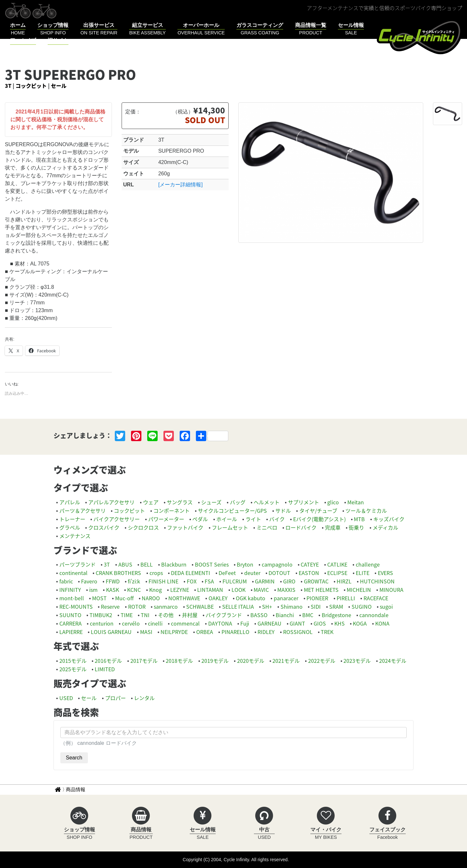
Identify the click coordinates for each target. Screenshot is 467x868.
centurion (102, 623)
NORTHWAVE (184, 598)
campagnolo (277, 564)
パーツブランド (78, 564)
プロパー (115, 698)
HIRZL (344, 581)
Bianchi (285, 615)
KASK (113, 590)
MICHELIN (359, 590)
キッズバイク (389, 519)
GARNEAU (269, 623)
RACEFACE (376, 598)
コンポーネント (172, 510)
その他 (166, 615)
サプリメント (304, 502)
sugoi (386, 606)
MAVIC (261, 590)
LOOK (239, 590)
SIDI (316, 606)
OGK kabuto (251, 598)
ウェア (151, 502)
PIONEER (317, 598)
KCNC (134, 590)
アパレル (70, 502)
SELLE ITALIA (238, 606)
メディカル (385, 527)
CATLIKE (337, 564)
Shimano (292, 606)
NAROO (151, 598)
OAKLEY (218, 598)
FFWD (113, 581)
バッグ (238, 502)
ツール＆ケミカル (366, 510)
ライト (253, 519)
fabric (66, 581)
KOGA (360, 623)
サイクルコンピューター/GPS (232, 510)
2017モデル (144, 661)
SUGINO (362, 606)
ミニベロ (267, 527)
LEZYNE (180, 590)
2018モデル (179, 661)
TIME (127, 615)
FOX (192, 581)
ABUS (125, 564)
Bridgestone (336, 615)
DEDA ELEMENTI (191, 573)
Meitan (356, 502)
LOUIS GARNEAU (111, 632)
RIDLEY (266, 632)
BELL (147, 564)
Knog (156, 590)
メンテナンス (75, 536)
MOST (99, 598)
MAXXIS (286, 590)
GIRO (289, 581)
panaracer (286, 598)
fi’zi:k (134, 581)
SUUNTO (70, 615)
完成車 (333, 527)
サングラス (180, 502)
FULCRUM (235, 581)
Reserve (110, 606)
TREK (327, 632)
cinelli (155, 623)
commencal (185, 623)
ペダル (200, 519)
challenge (368, 564)
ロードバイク (301, 527)
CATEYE (310, 564)
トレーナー (72, 519)
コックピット (31, 86)
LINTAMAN (210, 590)
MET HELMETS (321, 590)
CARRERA (71, 623)
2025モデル (73, 669)
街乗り (356, 527)
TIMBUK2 (101, 615)
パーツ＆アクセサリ (83, 510)
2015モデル (73, 661)
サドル (283, 510)
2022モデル (322, 661)
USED (66, 698)
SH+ (267, 606)
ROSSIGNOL (298, 632)
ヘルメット (267, 502)
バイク (277, 519)
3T (8, 86)
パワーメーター (166, 519)
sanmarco (166, 606)
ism (93, 590)
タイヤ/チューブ (318, 510)
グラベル (70, 527)
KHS (340, 623)
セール (59, 86)
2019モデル (215, 661)
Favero (89, 581)
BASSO (259, 615)
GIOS (320, 623)
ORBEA (205, 632)
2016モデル (108, 661)
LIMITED (105, 669)
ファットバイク (185, 527)
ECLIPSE (337, 573)
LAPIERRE (71, 632)
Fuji (245, 623)
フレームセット (230, 527)
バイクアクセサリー (117, 519)
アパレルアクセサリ (111, 502)
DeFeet (227, 573)
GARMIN (265, 581)
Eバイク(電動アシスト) (319, 519)
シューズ (211, 502)
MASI (146, 632)
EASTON (309, 573)
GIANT (297, 623)
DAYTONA (220, 623)
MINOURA (391, 590)
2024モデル (393, 661)
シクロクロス (143, 527)
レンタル (144, 698)
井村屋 (190, 615)
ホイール (227, 519)
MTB (359, 519)
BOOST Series (212, 564)
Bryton (245, 564)
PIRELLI (346, 598)
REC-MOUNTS (76, 606)
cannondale (374, 615)
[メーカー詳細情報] (180, 185)
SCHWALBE (200, 606)
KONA (382, 623)
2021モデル (286, 661)
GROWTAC (316, 581)
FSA (209, 581)
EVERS (385, 573)
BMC (308, 615)
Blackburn (174, 564)
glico (333, 502)
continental (73, 573)
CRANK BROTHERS (118, 573)
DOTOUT (279, 573)
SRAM (336, 606)
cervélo (131, 623)
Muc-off (124, 598)
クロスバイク (104, 527)
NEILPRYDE (174, 632)
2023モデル (357, 661)
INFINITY (70, 590)
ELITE (363, 573)
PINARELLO (235, 632)
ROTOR (137, 606)
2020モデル (251, 661)
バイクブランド (224, 615)
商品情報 (76, 789)
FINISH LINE (163, 581)
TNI (145, 615)
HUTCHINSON (377, 581)
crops (156, 573)
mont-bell (72, 598)
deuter (252, 573)
